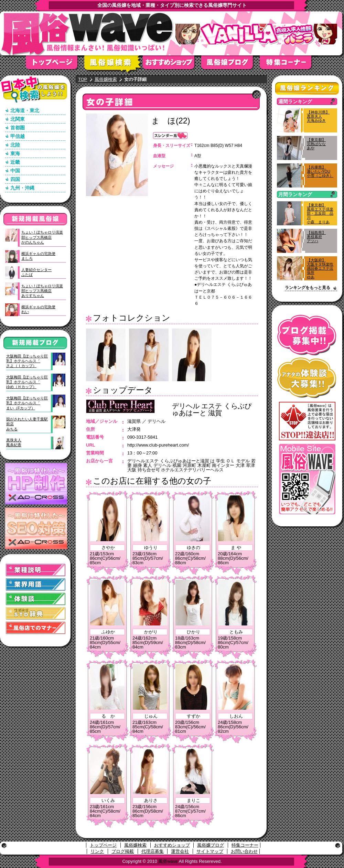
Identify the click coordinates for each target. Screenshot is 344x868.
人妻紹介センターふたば (36, 272)
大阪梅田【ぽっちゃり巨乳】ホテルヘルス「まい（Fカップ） (27, 403)
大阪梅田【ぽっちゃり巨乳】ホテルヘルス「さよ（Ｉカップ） (27, 361)
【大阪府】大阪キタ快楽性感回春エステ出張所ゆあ (320, 269)
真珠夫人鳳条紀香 (14, 442)
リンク (97, 851)
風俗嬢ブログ (230, 65)
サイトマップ (210, 851)
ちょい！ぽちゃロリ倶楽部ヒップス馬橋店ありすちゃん (42, 291)
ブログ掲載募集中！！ (307, 335)
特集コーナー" (289, 65)
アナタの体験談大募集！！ (307, 378)
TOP (83, 79)
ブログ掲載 (123, 851)
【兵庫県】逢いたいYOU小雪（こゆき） (320, 171)
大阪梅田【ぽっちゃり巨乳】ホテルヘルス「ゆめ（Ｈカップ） (27, 382)
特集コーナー (245, 845)
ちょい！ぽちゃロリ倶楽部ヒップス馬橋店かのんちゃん (42, 237)
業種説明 (36, 570)
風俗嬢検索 (114, 65)
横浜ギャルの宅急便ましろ (38, 256)
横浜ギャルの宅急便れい (38, 309)
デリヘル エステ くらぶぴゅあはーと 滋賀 (212, 409)
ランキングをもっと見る (308, 288)
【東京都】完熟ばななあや (316, 144)
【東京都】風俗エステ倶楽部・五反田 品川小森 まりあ (320, 213)
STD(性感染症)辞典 (36, 614)
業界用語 (36, 585)
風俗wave (168, 861)
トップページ (55, 65)
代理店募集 (153, 851)
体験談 (36, 599)
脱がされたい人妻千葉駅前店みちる (27, 424)
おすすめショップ (172, 65)
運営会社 (180, 851)
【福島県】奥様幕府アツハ (316, 237)
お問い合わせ (244, 851)
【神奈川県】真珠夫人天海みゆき (318, 116)
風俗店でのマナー (36, 628)
